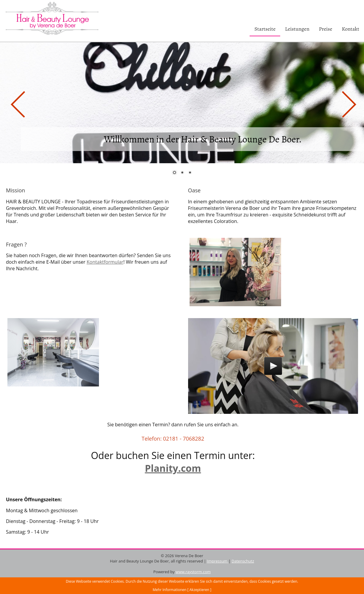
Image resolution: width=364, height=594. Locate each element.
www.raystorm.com (193, 572)
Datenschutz (243, 561)
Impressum (218, 561)
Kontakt (350, 29)
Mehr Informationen (170, 590)
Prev (16, 103)
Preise (326, 29)
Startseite (265, 29)
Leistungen (297, 29)
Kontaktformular (105, 262)
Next (348, 103)
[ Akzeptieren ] (199, 590)
